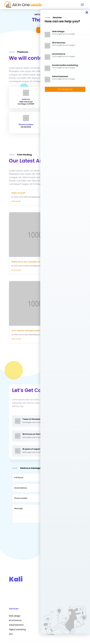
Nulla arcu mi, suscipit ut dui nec (30, 262)
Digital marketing (17, 629)
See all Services (65, 89)
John (16, 197)
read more (16, 201)
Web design (15, 616)
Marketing (34, 335)
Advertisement (16, 625)
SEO (11, 634)
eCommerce (15, 620)
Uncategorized (34, 197)
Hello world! (18, 193)
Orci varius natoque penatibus (29, 331)
